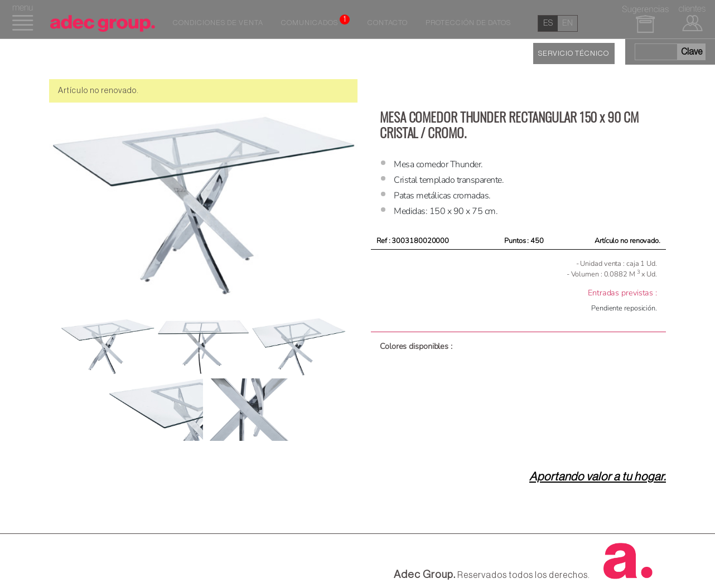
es (548, 23)
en (567, 23)
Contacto (388, 23)
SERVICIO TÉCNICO (574, 54)
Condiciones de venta (218, 23)
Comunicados (315, 21)
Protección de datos (468, 23)
